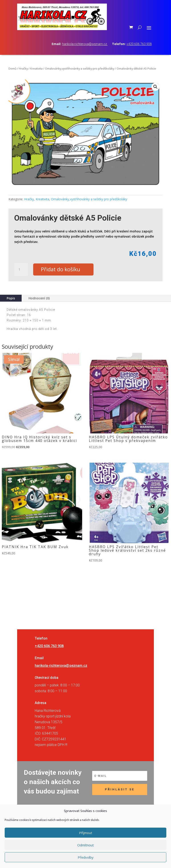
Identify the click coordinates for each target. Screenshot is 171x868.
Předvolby (86, 857)
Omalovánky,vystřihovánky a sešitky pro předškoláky (80, 68)
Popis (11, 298)
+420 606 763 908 (139, 44)
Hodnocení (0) (39, 298)
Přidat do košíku (62, 269)
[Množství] (21, 270)
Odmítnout (85, 845)
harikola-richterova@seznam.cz (85, 44)
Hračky (23, 68)
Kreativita (36, 68)
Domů (12, 68)
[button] (155, 87)
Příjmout (86, 833)
